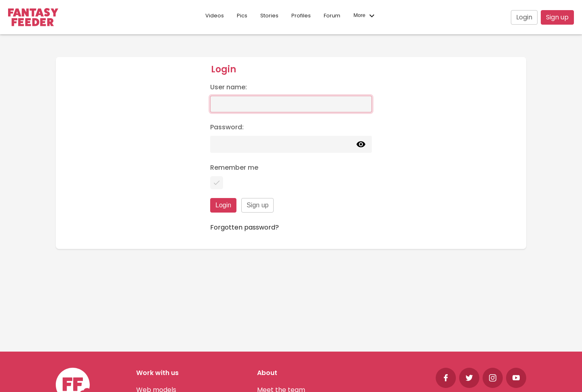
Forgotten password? (245, 227)
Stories (269, 16)
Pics (242, 16)
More (365, 16)
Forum (332, 16)
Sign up (557, 17)
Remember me (234, 168)
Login (524, 17)
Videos (215, 16)
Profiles (301, 16)
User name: (229, 87)
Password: (227, 127)
